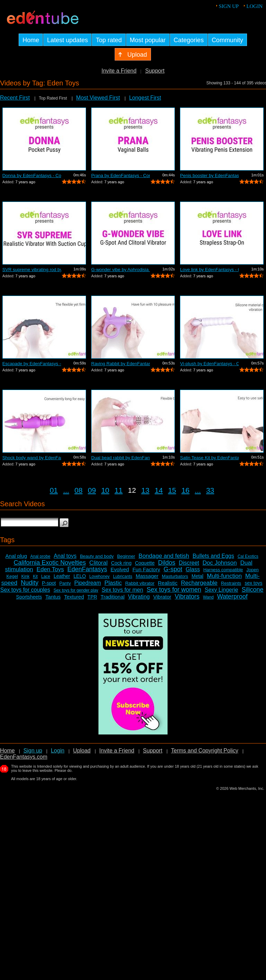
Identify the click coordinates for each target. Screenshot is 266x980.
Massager (147, 576)
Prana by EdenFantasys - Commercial (121, 175)
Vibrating (139, 597)
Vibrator (162, 597)
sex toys (253, 583)
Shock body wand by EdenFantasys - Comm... (32, 458)
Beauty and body (97, 556)
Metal (197, 576)
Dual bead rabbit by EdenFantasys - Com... (121, 458)
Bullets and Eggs (213, 556)
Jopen (252, 570)
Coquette (145, 563)
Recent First (15, 98)
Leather (62, 576)
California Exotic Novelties (50, 563)
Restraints (231, 583)
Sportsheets (29, 597)
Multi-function (224, 576)
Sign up (229, 6)
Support (155, 71)
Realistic (168, 583)
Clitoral (99, 563)
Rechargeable (199, 583)
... (66, 490)
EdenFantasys (87, 569)
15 (172, 490)
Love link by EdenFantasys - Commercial (209, 270)
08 (79, 490)
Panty (65, 583)
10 (105, 490)
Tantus (53, 597)
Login (254, 6)
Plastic (113, 583)
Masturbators (175, 576)
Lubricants (122, 576)
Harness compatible (223, 570)
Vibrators (187, 597)
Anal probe (40, 556)
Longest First (145, 98)
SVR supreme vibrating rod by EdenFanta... (32, 270)
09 (92, 490)
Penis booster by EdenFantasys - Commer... (209, 175)
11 (119, 490)
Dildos (167, 563)
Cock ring (121, 563)
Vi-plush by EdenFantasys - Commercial (209, 364)
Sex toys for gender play (76, 590)
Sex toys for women (174, 590)
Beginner (126, 556)
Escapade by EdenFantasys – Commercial (32, 364)
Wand (208, 597)
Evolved (120, 569)
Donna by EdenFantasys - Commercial (32, 175)
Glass (193, 569)
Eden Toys (50, 569)
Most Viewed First (98, 98)
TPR (92, 597)
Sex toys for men (122, 590)
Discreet (189, 563)
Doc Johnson (220, 563)
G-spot (173, 569)
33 (210, 490)
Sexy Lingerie (221, 590)
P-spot (49, 583)
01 (54, 490)
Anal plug (16, 556)
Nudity (30, 583)
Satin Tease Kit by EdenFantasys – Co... (209, 458)
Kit (35, 576)
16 (185, 490)
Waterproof (232, 597)
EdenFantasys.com (24, 757)
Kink (25, 576)
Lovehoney (100, 576)
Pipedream (88, 583)
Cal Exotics (248, 556)
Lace (46, 576)
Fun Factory (146, 569)
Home (7, 751)
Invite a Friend (119, 71)
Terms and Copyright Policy (205, 751)
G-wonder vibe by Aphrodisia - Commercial (121, 270)
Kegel (12, 576)
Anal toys (65, 556)
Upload (82, 751)
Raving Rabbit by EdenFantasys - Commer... (121, 364)
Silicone (252, 590)
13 (145, 490)
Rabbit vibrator (140, 583)
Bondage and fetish (164, 556)
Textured (74, 597)
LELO (80, 576)
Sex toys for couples (25, 590)
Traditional (112, 597)
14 (159, 490)
